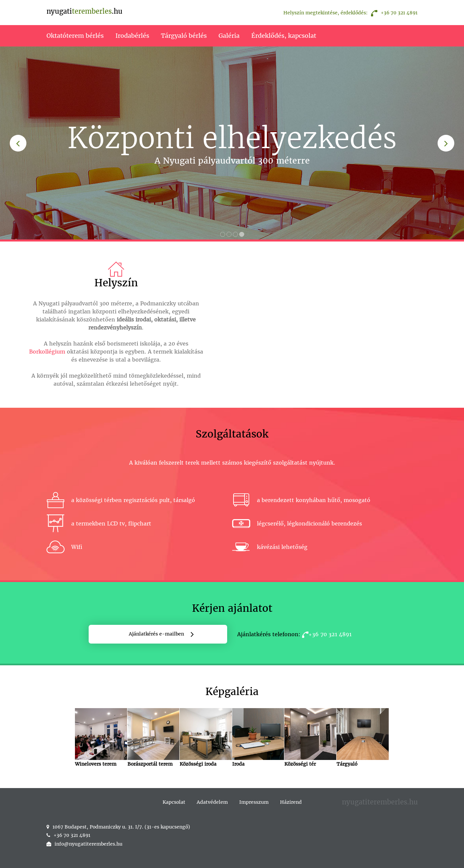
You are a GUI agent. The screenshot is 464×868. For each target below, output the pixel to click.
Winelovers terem (101, 738)
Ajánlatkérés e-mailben (156, 634)
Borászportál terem (153, 738)
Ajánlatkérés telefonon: (294, 634)
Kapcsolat (174, 802)
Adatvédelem (212, 802)
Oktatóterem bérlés (75, 36)
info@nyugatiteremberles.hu (88, 844)
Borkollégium (47, 352)
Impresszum (254, 802)
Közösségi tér (310, 738)
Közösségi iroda (206, 738)
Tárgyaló (362, 738)
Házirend (291, 802)
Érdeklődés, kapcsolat (284, 36)
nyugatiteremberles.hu (380, 802)
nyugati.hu (84, 11)
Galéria (229, 36)
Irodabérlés (132, 36)
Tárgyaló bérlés (184, 36)
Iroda (258, 738)
